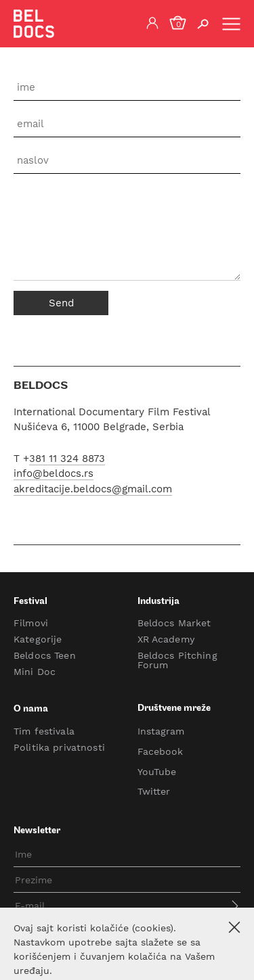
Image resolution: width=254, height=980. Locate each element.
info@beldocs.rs (54, 474)
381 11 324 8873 (67, 459)
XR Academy (166, 639)
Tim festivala (44, 731)
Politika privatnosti (59, 747)
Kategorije (38, 639)
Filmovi (31, 623)
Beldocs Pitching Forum (177, 660)
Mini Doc (35, 672)
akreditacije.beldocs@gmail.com (93, 489)
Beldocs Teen (45, 655)
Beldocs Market (174, 623)
